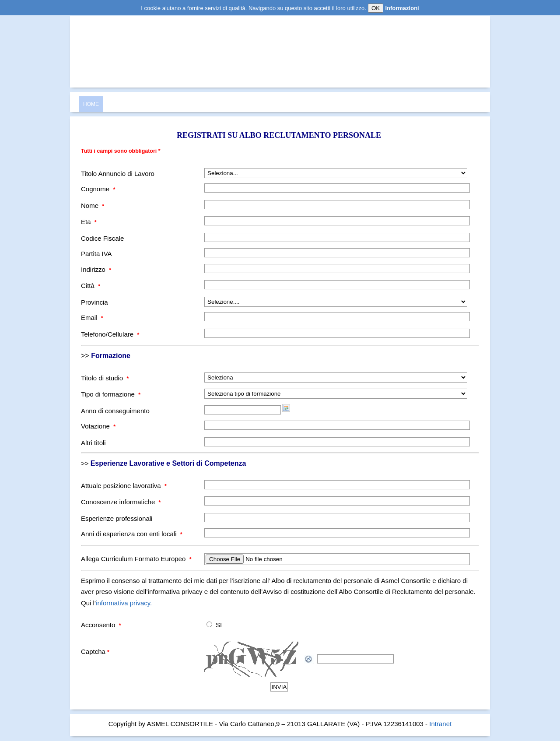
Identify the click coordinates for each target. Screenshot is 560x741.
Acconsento (101, 625)
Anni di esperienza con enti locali (132, 534)
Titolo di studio (105, 378)
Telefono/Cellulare (110, 334)
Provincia (94, 302)
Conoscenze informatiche (121, 502)
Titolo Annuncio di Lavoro (118, 174)
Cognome (98, 189)
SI (219, 625)
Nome (93, 205)
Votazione (98, 426)
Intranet (440, 724)
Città (91, 286)
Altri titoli (93, 443)
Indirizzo (96, 269)
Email (92, 318)
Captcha (95, 651)
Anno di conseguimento (115, 411)
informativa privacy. (124, 603)
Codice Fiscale (102, 238)
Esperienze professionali (117, 518)
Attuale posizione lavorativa (124, 486)
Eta (89, 222)
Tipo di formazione (111, 394)
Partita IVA (96, 254)
